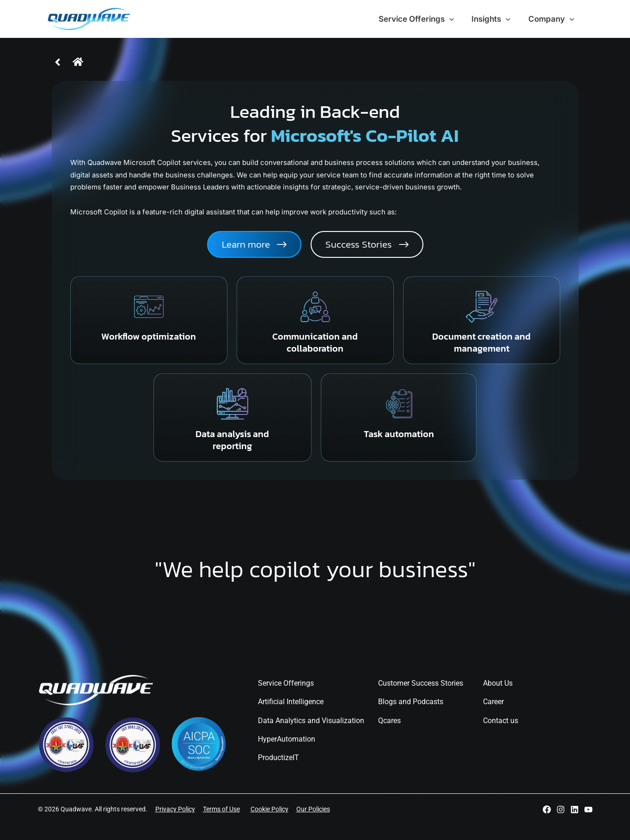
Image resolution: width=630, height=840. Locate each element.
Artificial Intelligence (291, 702)
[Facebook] (547, 810)
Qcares (389, 721)
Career (493, 702)
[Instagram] (561, 810)
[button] (367, 244)
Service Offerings (421, 19)
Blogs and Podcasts (411, 702)
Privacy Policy (175, 809)
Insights (494, 19)
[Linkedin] (575, 810)
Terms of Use (221, 809)
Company (552, 19)
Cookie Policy (269, 809)
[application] (454, 19)
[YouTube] (588, 810)
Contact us (501, 721)
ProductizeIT (278, 758)
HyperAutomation (287, 739)
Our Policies (313, 809)
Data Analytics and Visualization (311, 721)
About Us (498, 683)
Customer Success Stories (421, 683)
